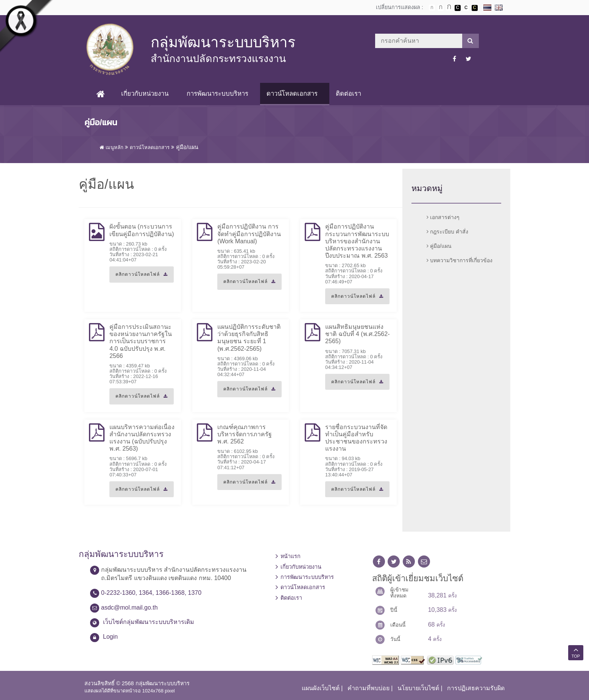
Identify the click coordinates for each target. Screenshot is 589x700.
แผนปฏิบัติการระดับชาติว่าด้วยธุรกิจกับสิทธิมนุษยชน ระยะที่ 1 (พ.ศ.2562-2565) (249, 338)
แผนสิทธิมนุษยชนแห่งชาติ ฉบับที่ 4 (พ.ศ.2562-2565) (357, 334)
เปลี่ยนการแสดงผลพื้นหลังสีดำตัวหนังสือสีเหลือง (475, 8)
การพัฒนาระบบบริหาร (217, 94)
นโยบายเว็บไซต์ (418, 688)
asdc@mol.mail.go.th (129, 607)
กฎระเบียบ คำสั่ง (447, 232)
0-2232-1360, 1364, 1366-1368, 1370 (151, 593)
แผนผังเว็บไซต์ (321, 688)
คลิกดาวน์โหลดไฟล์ (139, 277)
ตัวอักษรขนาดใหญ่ (449, 8)
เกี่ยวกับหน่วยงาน (145, 94)
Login (110, 637)
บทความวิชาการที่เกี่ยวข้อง (460, 260)
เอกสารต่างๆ (443, 217)
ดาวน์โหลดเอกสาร (292, 94)
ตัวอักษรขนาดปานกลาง (441, 8)
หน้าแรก (291, 556)
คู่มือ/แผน (439, 246)
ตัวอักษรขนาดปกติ (432, 8)
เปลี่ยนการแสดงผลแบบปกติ (466, 8)
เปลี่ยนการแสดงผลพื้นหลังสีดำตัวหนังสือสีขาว (458, 8)
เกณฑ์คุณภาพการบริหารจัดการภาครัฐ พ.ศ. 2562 (245, 434)
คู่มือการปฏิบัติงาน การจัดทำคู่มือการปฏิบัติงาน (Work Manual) (249, 234)
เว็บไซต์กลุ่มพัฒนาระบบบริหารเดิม (149, 622)
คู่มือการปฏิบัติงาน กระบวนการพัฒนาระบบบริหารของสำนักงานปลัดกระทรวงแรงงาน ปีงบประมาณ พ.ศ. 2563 (357, 241)
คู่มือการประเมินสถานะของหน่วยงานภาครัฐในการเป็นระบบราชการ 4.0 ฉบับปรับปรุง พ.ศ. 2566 (141, 341)
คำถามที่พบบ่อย (369, 688)
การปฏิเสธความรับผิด (476, 688)
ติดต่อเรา (348, 94)
